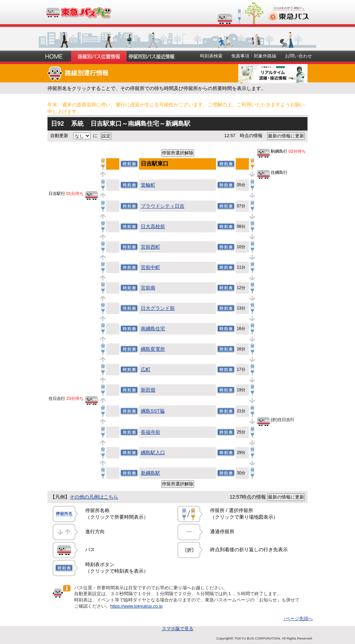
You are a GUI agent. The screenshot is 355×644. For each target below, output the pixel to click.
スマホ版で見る (178, 629)
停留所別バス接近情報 (151, 56)
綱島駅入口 (153, 453)
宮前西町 (150, 247)
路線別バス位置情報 (99, 56)
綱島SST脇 (153, 411)
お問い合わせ (298, 56)
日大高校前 (153, 226)
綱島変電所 (153, 349)
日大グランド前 (158, 308)
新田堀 (148, 390)
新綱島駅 (150, 473)
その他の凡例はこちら (94, 497)
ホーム (55, 56)
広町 (146, 369)
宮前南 (148, 288)
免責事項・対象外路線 (254, 56)
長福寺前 (150, 432)
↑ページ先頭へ (298, 619)
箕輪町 (148, 185)
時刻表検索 (211, 56)
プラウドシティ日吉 (163, 206)
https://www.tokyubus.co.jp (136, 606)
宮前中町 (150, 267)
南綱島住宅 (153, 329)
